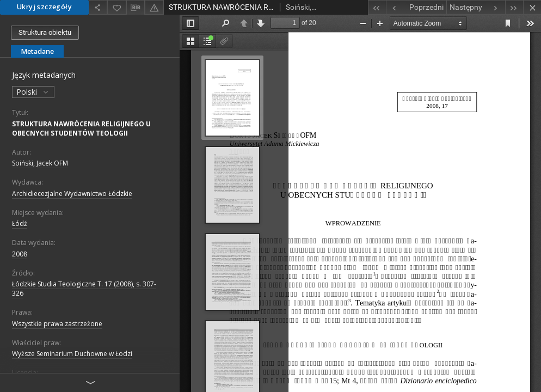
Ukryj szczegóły (44, 7)
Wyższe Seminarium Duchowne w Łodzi (72, 354)
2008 (20, 254)
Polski (33, 92)
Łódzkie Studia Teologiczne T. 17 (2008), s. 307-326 (84, 289)
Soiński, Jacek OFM (40, 163)
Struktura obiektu (45, 32)
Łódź (20, 223)
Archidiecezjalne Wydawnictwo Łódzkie (72, 194)
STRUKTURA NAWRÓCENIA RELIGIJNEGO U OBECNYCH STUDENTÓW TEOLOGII (81, 128)
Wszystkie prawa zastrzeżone (57, 324)
